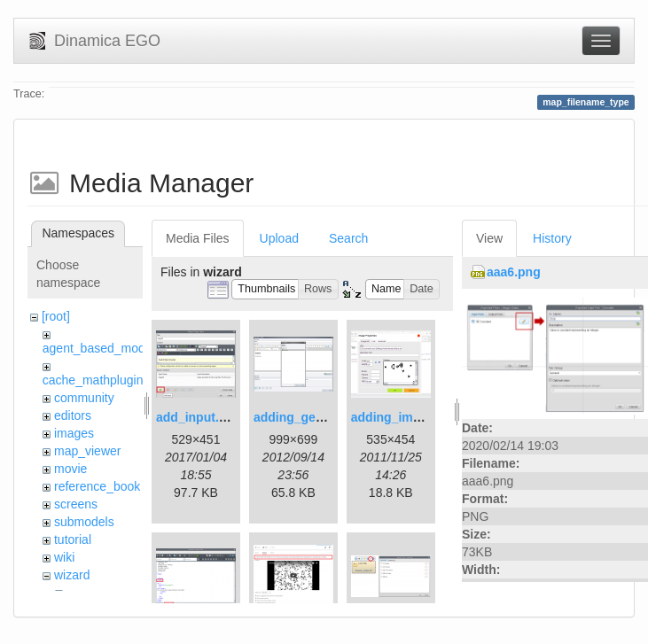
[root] (56, 316)
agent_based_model (99, 348)
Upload (279, 238)
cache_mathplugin (93, 380)
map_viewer (87, 451)
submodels (84, 522)
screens (76, 504)
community (84, 398)
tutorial (73, 539)
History (552, 238)
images (74, 433)
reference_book (97, 486)
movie (70, 469)
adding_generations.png (326, 417)
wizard (72, 575)
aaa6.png (514, 272)
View (489, 238)
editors (73, 415)
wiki (64, 557)
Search (348, 238)
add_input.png (199, 417)
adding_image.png (406, 417)
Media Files (198, 238)
